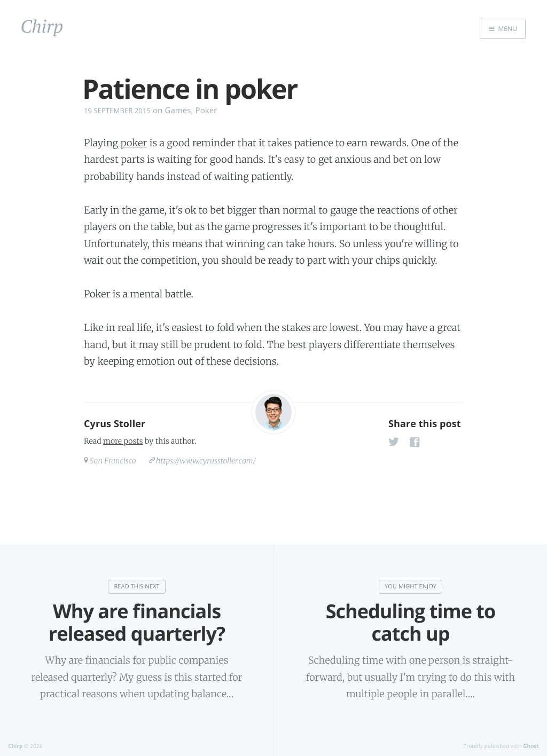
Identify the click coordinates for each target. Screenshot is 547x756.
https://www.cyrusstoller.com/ (206, 461)
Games (178, 111)
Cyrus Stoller (115, 424)
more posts (123, 441)
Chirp (15, 746)
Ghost (531, 746)
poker (134, 143)
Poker (206, 111)
